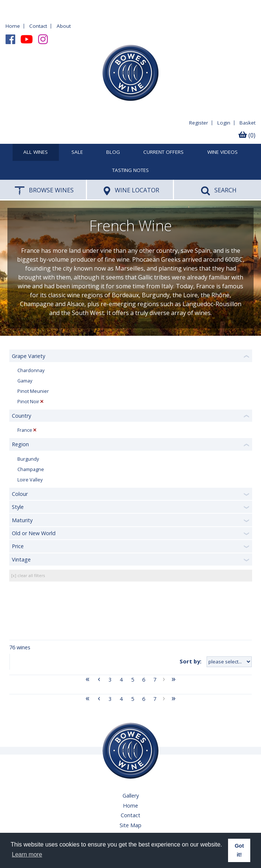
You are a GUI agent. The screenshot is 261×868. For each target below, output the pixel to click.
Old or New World (34, 533)
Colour (20, 494)
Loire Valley (30, 480)
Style (18, 507)
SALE (77, 152)
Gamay (25, 381)
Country (21, 416)
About (64, 26)
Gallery (131, 796)
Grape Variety (29, 356)
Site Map (130, 825)
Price (18, 546)
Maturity (22, 520)
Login (224, 123)
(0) (247, 135)
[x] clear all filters (28, 575)
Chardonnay (31, 370)
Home (13, 26)
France (25, 430)
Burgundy (28, 459)
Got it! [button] (239, 850)
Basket (247, 123)
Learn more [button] (27, 854)
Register (199, 123)
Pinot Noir (28, 402)
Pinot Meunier (33, 391)
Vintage (21, 559)
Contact (38, 26)
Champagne (31, 469)
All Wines (36, 152)
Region (20, 444)
